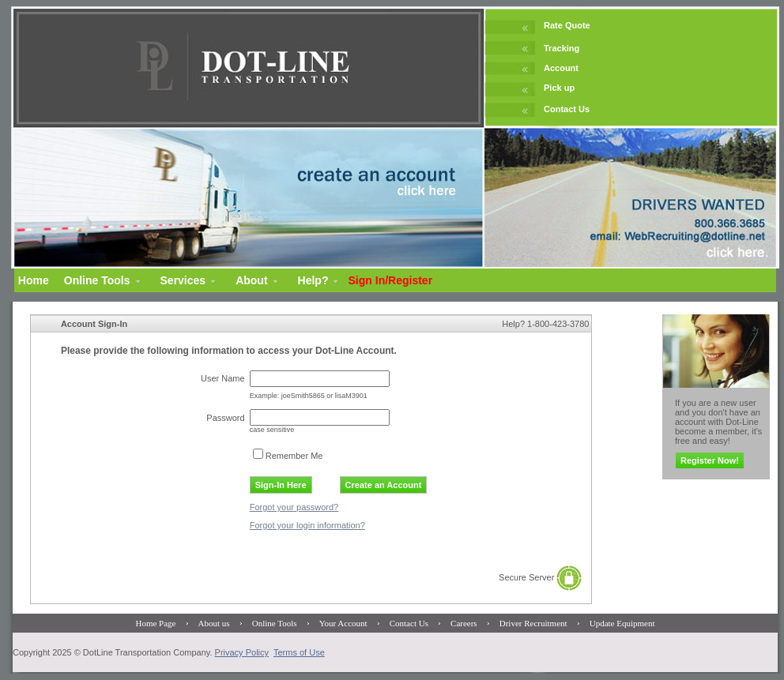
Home (34, 280)
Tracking (562, 48)
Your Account (343, 623)
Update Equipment (622, 623)
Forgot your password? (294, 507)
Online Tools (97, 280)
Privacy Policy (242, 652)
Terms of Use (299, 652)
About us (214, 623)
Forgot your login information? (307, 525)
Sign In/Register (391, 280)
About (251, 280)
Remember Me (294, 456)
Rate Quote (567, 25)
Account (561, 68)
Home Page (155, 623)
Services (183, 280)
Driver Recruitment (533, 623)
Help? (313, 280)
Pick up (559, 88)
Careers (464, 623)
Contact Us (567, 109)
